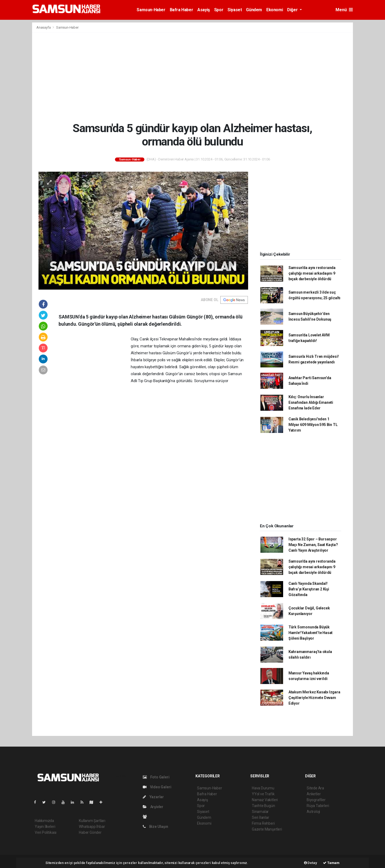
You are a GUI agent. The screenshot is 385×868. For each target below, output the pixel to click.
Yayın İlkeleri (45, 827)
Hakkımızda (44, 821)
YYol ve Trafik (263, 794)
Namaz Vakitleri (265, 800)
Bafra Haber (182, 10)
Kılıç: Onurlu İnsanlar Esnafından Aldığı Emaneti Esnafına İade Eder (311, 402)
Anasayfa (44, 27)
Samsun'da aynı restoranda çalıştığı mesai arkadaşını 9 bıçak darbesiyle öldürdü (312, 273)
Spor (219, 10)
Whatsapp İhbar (92, 827)
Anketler (314, 794)
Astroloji (313, 812)
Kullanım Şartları (92, 821)
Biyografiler (316, 800)
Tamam (331, 863)
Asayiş (204, 10)
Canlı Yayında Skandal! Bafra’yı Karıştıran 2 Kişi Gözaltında (309, 589)
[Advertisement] (192, 77)
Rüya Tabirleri (318, 806)
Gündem (254, 10)
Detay (311, 863)
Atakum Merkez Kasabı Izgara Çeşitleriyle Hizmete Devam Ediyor (314, 698)
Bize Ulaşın (155, 827)
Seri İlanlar (261, 817)
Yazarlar (153, 797)
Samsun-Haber (151, 10)
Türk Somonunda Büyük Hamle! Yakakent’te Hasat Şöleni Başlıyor (311, 633)
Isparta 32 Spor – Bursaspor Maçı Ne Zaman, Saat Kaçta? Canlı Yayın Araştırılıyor (313, 545)
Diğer (293, 10)
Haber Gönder (90, 832)
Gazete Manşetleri (267, 829)
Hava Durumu (263, 788)
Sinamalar (260, 812)
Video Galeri (157, 787)
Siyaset (235, 10)
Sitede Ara (315, 788)
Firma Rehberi (263, 823)
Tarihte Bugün (263, 806)
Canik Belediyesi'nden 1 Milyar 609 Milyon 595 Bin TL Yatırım (313, 425)
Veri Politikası (46, 832)
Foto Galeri (156, 777)
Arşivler (153, 807)
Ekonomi (275, 10)
